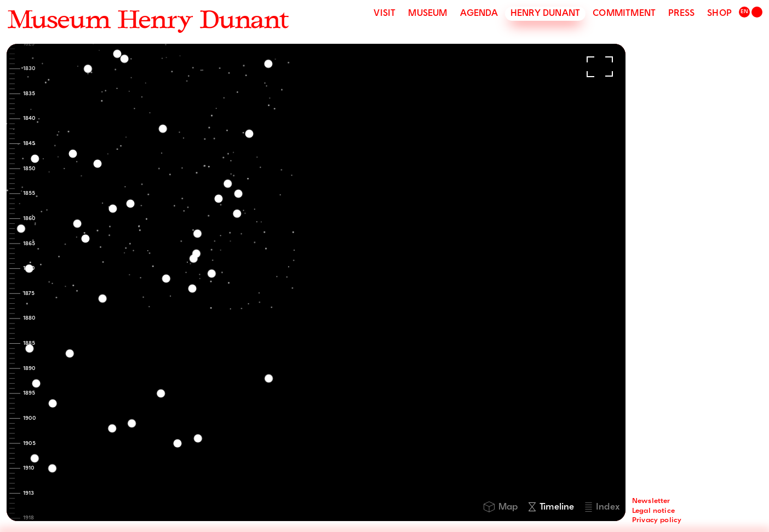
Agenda (479, 14)
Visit (384, 14)
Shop (719, 14)
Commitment (624, 14)
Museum (427, 14)
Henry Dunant (545, 14)
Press (681, 14)
